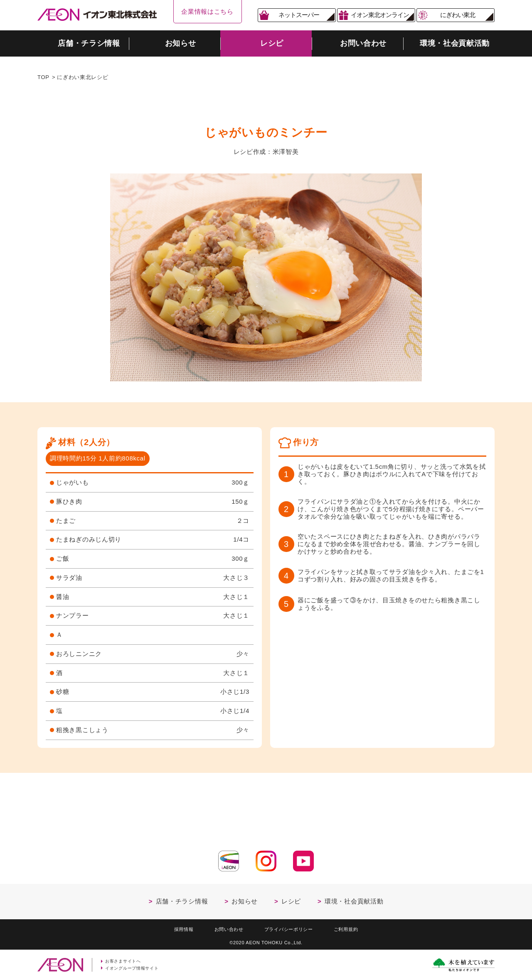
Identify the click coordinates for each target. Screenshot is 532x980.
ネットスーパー (299, 15)
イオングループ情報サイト (135, 968)
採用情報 (175, 927)
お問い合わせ (224, 927)
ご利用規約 (354, 927)
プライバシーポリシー (291, 927)
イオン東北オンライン (380, 15)
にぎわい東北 (458, 15)
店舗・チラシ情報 (182, 899)
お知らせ (245, 899)
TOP (43, 77)
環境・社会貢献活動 (354, 899)
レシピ (291, 899)
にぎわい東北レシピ (83, 77)
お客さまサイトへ (125, 960)
